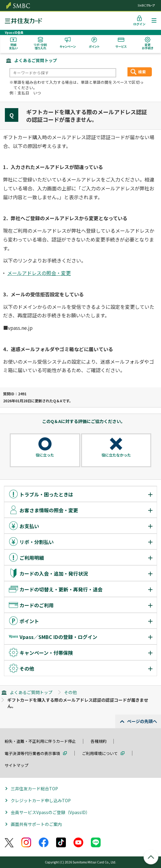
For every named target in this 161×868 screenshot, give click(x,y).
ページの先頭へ (142, 721)
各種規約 (98, 741)
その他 (70, 692)
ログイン (139, 24)
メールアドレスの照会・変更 (39, 273)
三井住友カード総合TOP (34, 789)
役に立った (45, 455)
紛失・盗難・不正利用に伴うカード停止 (40, 741)
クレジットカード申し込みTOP (41, 800)
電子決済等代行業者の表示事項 (32, 753)
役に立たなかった (116, 455)
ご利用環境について (100, 753)
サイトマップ (16, 765)
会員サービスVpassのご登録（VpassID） (50, 812)
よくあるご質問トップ (36, 60)
